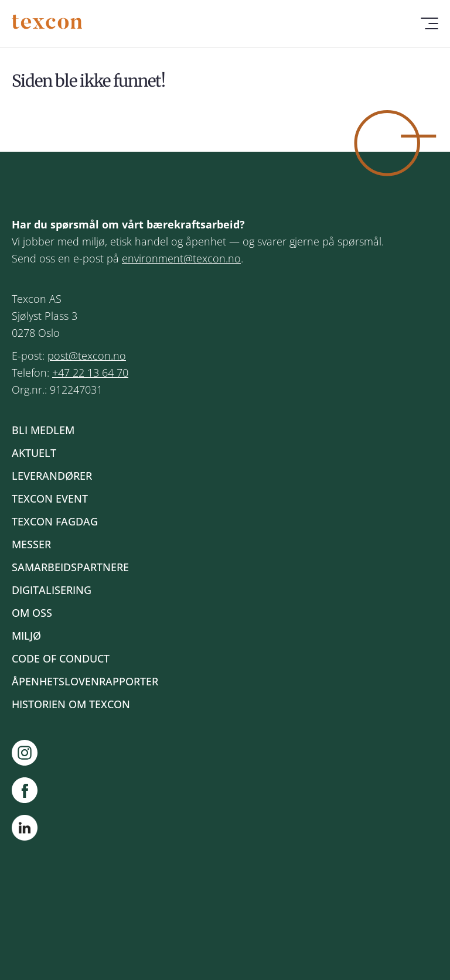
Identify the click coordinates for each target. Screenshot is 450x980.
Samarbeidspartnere (70, 567)
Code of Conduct (61, 658)
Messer (31, 544)
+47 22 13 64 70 (90, 373)
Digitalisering (52, 590)
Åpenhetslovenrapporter (85, 681)
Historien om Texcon (71, 704)
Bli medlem (43, 430)
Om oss (32, 613)
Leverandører (52, 476)
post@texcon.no (87, 356)
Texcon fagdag (55, 521)
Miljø (26, 636)
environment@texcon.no (181, 258)
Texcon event (50, 498)
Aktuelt (34, 453)
